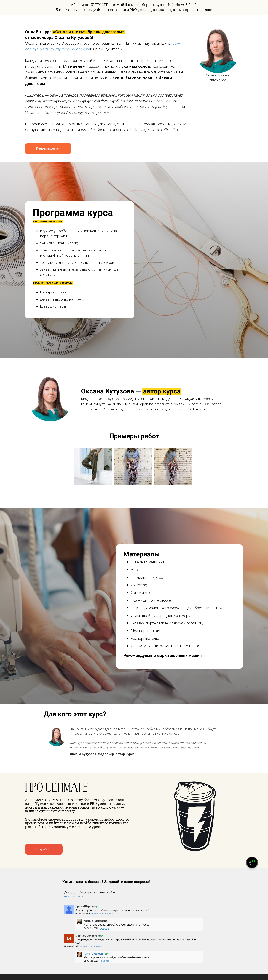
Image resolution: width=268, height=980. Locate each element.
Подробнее (44, 849)
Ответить (109, 914)
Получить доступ (48, 148)
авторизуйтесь (73, 896)
